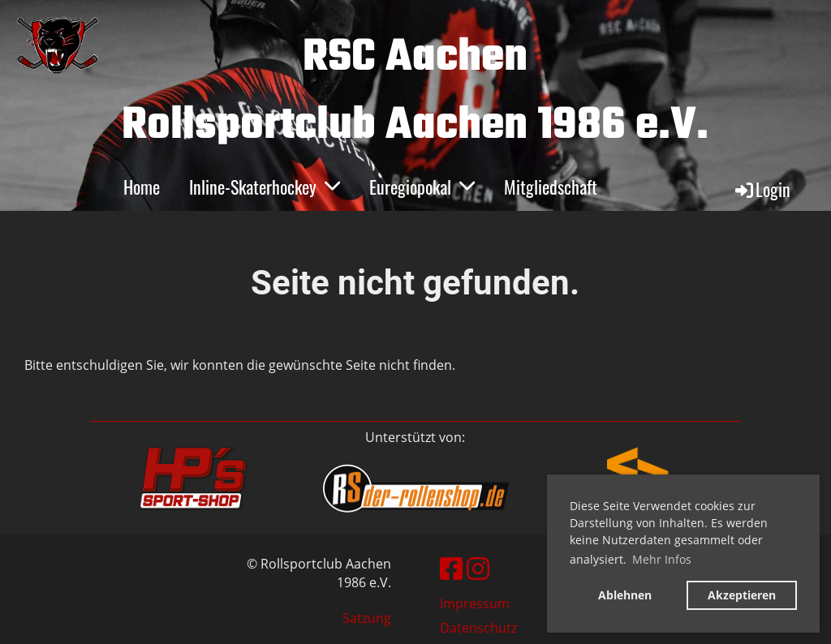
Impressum (475, 603)
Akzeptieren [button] (742, 595)
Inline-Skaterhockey (265, 187)
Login (762, 189)
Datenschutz (478, 628)
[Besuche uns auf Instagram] (478, 568)
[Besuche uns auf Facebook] (451, 568)
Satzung (367, 618)
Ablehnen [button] (625, 595)
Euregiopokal (422, 187)
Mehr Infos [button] (662, 559)
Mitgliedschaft (551, 187)
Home (142, 187)
